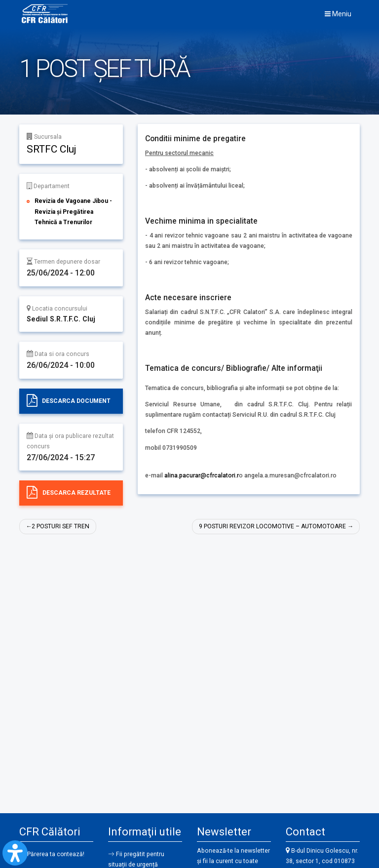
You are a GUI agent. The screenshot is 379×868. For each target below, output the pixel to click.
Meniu (338, 14)
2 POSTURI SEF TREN (61, 526)
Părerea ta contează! (56, 854)
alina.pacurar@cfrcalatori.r (202, 475)
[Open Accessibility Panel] (15, 853)
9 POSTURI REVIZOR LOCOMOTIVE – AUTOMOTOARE (271, 526)
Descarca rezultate (76, 493)
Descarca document (76, 400)
